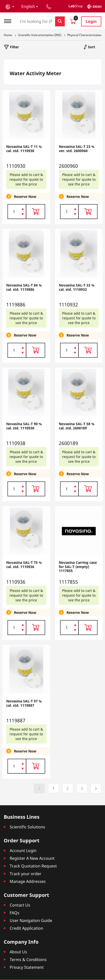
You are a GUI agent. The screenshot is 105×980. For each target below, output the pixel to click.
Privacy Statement (27, 967)
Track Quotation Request (33, 866)
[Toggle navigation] (9, 21)
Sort (91, 47)
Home (8, 35)
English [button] (28, 6)
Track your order (26, 874)
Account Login (23, 851)
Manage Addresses (28, 881)
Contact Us (20, 905)
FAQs (15, 913)
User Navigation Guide (31, 921)
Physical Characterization (85, 35)
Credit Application (26, 928)
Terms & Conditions (28, 960)
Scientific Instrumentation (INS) (40, 35)
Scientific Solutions (27, 827)
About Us (18, 952)
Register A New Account (32, 858)
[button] (10, 6)
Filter (14, 47)
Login (91, 21)
